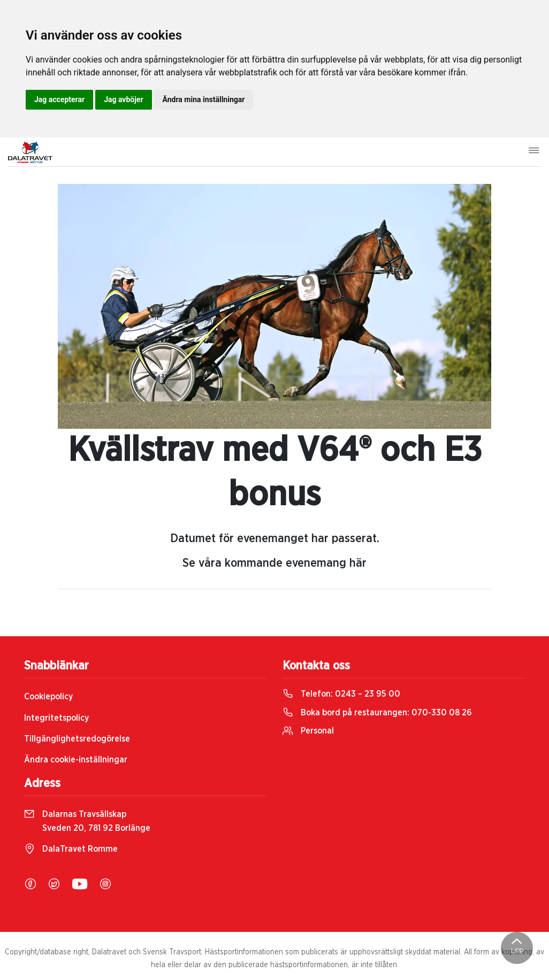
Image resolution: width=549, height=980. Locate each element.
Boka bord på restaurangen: (377, 713)
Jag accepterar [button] (59, 99)
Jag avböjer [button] (123, 99)
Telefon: (341, 694)
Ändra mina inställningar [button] (204, 99)
